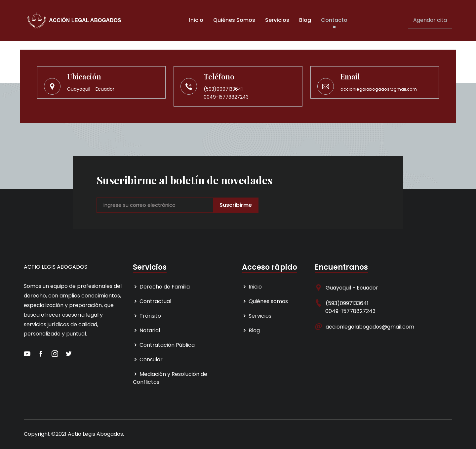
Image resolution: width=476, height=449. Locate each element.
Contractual (152, 301)
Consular (148, 359)
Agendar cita (430, 20)
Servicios (277, 20)
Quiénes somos (265, 301)
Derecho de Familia (161, 287)
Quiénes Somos (234, 20)
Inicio (196, 20)
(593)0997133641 (223, 89)
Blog (305, 20)
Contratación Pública (164, 345)
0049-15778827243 (226, 97)
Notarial (146, 330)
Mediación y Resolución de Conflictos (170, 378)
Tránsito (147, 316)
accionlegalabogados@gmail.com (379, 89)
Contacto (334, 20)
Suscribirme (236, 205)
